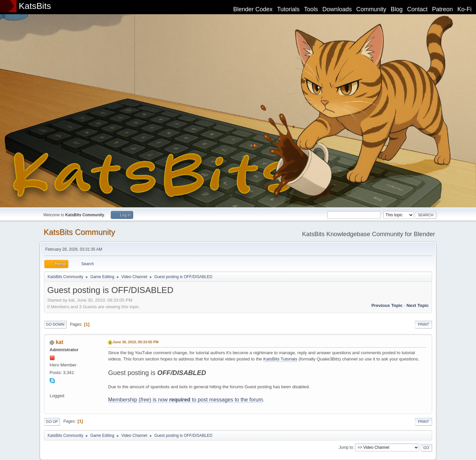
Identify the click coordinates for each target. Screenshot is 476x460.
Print (423, 324)
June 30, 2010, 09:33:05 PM (136, 342)
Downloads (337, 9)
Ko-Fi (465, 9)
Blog (397, 9)
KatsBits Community (79, 232)
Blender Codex (253, 9)
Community (371, 9)
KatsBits (35, 6)
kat (59, 342)
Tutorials (288, 9)
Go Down (55, 324)
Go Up (52, 422)
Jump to (346, 447)
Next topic (418, 305)
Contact (417, 9)
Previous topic (387, 305)
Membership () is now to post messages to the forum (185, 400)
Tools (311, 9)
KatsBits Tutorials (280, 359)
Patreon (442, 9)
